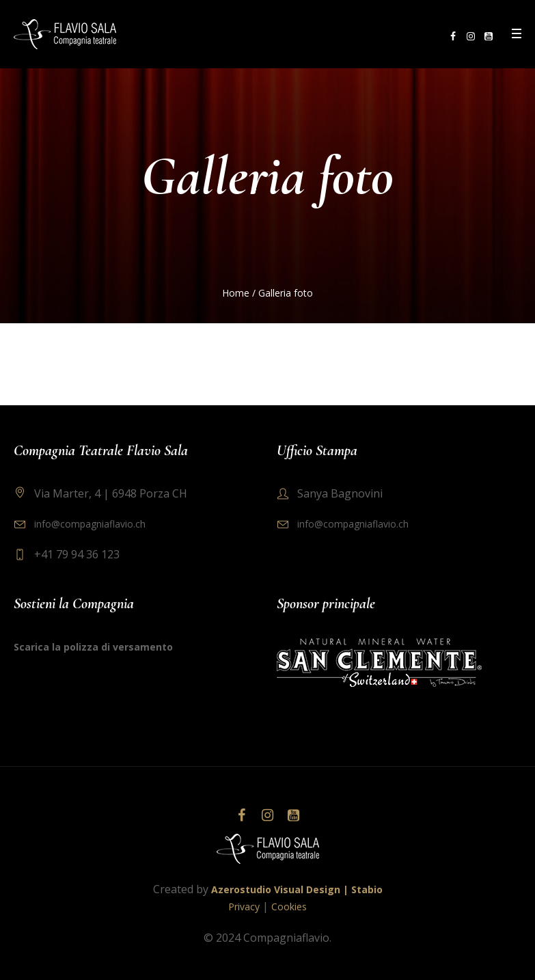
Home (236, 293)
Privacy (244, 907)
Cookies (289, 907)
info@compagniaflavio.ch (90, 524)
